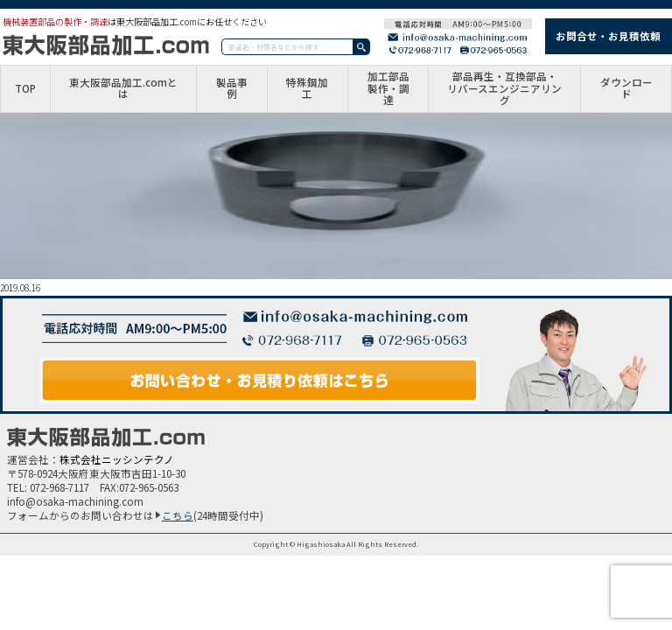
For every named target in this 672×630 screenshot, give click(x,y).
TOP (25, 89)
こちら (178, 515)
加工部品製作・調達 (388, 89)
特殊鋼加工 (307, 89)
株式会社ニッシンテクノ (117, 459)
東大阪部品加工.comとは (123, 89)
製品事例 (232, 89)
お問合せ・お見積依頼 (608, 36)
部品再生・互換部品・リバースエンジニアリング (504, 89)
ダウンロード (626, 89)
